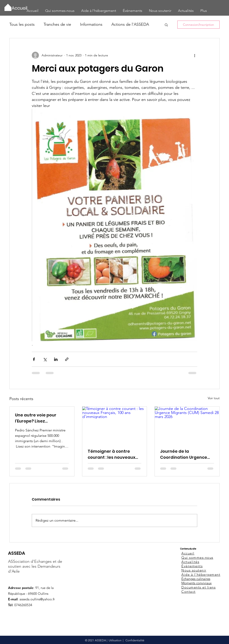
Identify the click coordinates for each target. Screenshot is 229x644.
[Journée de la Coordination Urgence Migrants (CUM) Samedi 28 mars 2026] (187, 425)
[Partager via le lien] (67, 359)
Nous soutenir (194, 570)
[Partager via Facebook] (34, 359)
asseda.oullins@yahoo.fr (37, 599)
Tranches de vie (57, 24)
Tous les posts (22, 24)
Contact (189, 592)
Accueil (188, 553)
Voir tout (214, 398)
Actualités (190, 562)
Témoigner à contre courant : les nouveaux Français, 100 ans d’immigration (111, 454)
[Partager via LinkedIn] (56, 359)
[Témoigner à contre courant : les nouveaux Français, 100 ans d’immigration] (115, 425)
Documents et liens (198, 587)
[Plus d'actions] (195, 55)
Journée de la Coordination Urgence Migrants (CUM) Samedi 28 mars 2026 (185, 454)
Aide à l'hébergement (201, 575)
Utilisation (115, 640)
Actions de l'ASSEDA (130, 24)
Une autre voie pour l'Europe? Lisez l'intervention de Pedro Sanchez (39, 418)
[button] (166, 25)
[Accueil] (20, 8)
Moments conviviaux (196, 583)
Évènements (192, 566)
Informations (91, 24)
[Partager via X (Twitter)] (45, 359)
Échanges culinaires (196, 579)
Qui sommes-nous (197, 558)
